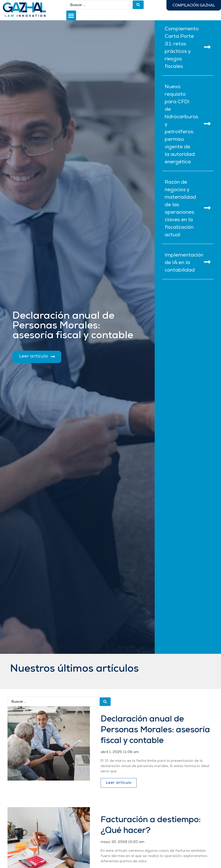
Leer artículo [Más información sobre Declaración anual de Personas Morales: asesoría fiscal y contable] (119, 783)
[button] (71, 15)
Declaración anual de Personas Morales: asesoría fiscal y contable (155, 730)
